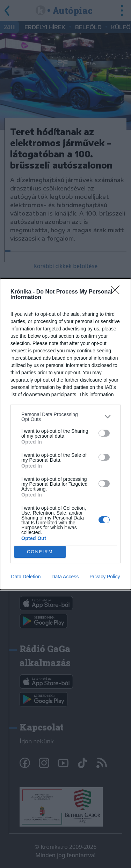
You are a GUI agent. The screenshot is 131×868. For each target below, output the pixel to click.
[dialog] (65, 434)
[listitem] (65, 417)
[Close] (117, 292)
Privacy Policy (105, 577)
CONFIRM (40, 551)
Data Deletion (26, 577)
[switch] (104, 433)
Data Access (65, 577)
